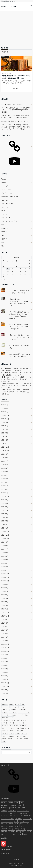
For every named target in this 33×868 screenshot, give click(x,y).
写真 (3, 225)
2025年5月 (5, 422)
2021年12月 (5, 496)
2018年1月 (5, 609)
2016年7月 (5, 662)
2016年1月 (5, 679)
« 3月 (3, 279)
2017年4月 (5, 637)
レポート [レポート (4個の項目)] (5, 728)
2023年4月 (5, 468)
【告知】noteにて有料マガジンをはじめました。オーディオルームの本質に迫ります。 (15, 117)
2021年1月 (5, 510)
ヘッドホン (5, 207)
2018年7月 (5, 591)
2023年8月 (5, 458)
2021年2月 (5, 507)
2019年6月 (5, 553)
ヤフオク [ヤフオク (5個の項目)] (5, 726)
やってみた (5, 186)
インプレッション (7, 193)
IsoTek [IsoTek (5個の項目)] (21, 707)
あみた (5, 381)
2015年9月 (5, 690)
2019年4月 (5, 560)
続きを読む (16, 88)
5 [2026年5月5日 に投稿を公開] (12, 266)
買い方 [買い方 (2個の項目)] (24, 733)
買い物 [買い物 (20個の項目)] (5, 736)
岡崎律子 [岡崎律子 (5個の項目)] (5, 731)
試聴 (3, 242)
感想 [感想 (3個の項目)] (12, 731)
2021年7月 (5, 500)
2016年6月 (5, 665)
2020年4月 (5, 521)
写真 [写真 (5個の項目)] (17, 728)
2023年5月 (5, 465)
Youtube (4, 179)
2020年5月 (5, 517)
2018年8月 (5, 588)
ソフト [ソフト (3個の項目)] (4, 723)
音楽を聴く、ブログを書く (9, 6)
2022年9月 (5, 479)
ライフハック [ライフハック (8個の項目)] (14, 726)
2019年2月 (5, 567)
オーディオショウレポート (10, 197)
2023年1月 (5, 475)
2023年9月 (5, 454)
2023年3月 (5, 472)
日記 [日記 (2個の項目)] (17, 731)
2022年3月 (5, 489)
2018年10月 (5, 581)
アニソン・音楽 (5, 57)
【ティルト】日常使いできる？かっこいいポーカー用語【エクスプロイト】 (19, 337)
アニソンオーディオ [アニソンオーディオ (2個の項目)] (24, 712)
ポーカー (4, 211)
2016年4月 (5, 669)
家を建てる (5, 228)
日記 (3, 235)
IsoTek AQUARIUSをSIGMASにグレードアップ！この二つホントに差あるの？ (19, 327)
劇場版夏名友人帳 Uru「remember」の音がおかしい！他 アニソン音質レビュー (16, 77)
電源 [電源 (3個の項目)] (4, 739)
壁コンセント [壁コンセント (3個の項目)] (25, 728)
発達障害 (4, 239)
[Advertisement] (16, 29)
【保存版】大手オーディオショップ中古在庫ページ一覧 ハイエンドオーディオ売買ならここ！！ (19, 302)
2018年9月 (5, 584)
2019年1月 (5, 570)
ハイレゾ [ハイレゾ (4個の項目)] (12, 723)
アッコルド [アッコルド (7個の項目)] (13, 712)
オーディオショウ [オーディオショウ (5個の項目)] (23, 715)
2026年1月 (5, 412)
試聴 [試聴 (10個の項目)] (18, 733)
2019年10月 (5, 539)
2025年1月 (5, 426)
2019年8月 (5, 546)
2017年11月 (5, 613)
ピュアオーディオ (7, 204)
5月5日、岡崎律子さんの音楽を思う (13, 104)
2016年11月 (5, 648)
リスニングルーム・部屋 (9, 221)
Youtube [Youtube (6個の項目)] (5, 712)
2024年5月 (5, 433)
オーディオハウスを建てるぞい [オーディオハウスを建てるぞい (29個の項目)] (11, 720)
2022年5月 (5, 486)
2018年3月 (5, 605)
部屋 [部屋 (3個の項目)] (25, 736)
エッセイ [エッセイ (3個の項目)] (13, 715)
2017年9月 (5, 620)
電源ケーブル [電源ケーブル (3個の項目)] (24, 739)
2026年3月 (5, 408)
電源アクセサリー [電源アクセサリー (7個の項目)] (13, 739)
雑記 (3, 246)
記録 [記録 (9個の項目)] (12, 733)
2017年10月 (5, 616)
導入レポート (6, 232)
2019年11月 (5, 535)
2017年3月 (5, 641)
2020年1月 (5, 528)
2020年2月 (5, 525)
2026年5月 (5, 405)
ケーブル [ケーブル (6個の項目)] (24, 720)
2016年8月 (5, 658)
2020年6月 (5, 514)
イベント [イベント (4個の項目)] (5, 715)
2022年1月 (5, 493)
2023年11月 (5, 447)
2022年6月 (5, 482)
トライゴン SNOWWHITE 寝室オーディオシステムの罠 (19, 292)
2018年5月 (5, 598)
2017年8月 (5, 623)
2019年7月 (5, 549)
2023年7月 (5, 461)
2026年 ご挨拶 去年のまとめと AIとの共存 (15, 121)
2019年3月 (5, 563)
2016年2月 (5, 676)
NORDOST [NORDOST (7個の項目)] (5, 710)
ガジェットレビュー (8, 200)
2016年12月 (5, 644)
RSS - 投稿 (6, 846)
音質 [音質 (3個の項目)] (4, 741)
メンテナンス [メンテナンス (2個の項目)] (21, 723)
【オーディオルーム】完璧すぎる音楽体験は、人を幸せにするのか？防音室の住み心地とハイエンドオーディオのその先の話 (15, 127)
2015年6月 (5, 693)
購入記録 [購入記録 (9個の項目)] (12, 736)
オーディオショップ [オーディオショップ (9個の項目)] (8, 718)
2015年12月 (5, 683)
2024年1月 (5, 444)
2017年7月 (5, 627)
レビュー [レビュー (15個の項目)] (23, 726)
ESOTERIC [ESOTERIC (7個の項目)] (5, 707)
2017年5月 (5, 634)
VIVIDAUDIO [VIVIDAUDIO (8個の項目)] (22, 710)
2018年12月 (5, 574)
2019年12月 (5, 532)
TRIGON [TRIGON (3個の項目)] (14, 710)
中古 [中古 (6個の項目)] (12, 728)
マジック (4, 214)
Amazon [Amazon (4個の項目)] (5, 704)
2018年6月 (5, 595)
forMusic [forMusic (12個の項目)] (14, 707)
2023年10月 (5, 451)
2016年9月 (5, 655)
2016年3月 (5, 672)
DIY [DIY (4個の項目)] (23, 704)
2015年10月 (5, 686)
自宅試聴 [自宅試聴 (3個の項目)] (5, 733)
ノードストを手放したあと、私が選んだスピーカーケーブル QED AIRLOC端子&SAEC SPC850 (15, 110)
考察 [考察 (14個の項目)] (23, 731)
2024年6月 (5, 429)
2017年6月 (5, 630)
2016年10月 (5, 651)
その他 (4, 183)
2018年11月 (5, 577)
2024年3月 (5, 437)
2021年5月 (5, 503)
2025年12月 (5, 415)
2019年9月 (5, 542)
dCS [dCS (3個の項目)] (17, 704)
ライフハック (6, 218)
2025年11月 (5, 419)
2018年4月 (5, 602)
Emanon (20, 866)
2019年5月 (5, 556)
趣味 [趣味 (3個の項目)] (19, 736)
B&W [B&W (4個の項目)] (11, 704)
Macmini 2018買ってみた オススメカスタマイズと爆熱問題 (20, 355)
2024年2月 (5, 440)
